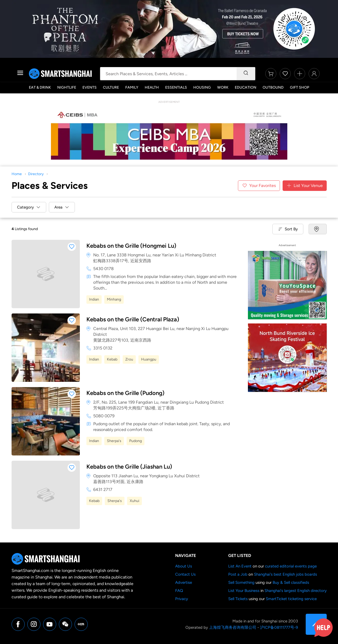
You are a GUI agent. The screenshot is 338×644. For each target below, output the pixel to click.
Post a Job (238, 574)
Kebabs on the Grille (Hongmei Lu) (131, 246)
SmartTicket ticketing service (291, 599)
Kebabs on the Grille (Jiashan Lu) (129, 467)
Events (90, 87)
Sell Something (241, 582)
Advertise (184, 582)
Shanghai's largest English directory (296, 591)
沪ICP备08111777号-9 (279, 627)
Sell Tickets (238, 599)
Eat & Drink (40, 87)
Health (152, 87)
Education (246, 87)
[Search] (246, 74)
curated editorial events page (291, 566)
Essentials (176, 87)
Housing (202, 87)
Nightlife (67, 87)
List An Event (240, 566)
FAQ (179, 591)
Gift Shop (300, 87)
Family (132, 87)
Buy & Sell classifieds (291, 582)
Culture (111, 87)
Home (17, 174)
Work (223, 87)
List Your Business (244, 591)
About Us (184, 566)
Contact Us (185, 574)
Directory (36, 174)
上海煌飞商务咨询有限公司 (233, 627)
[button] (72, 247)
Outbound (273, 87)
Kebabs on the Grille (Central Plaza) (133, 319)
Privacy (182, 599)
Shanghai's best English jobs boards (285, 574)
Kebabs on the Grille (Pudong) (125, 393)
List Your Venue (305, 186)
